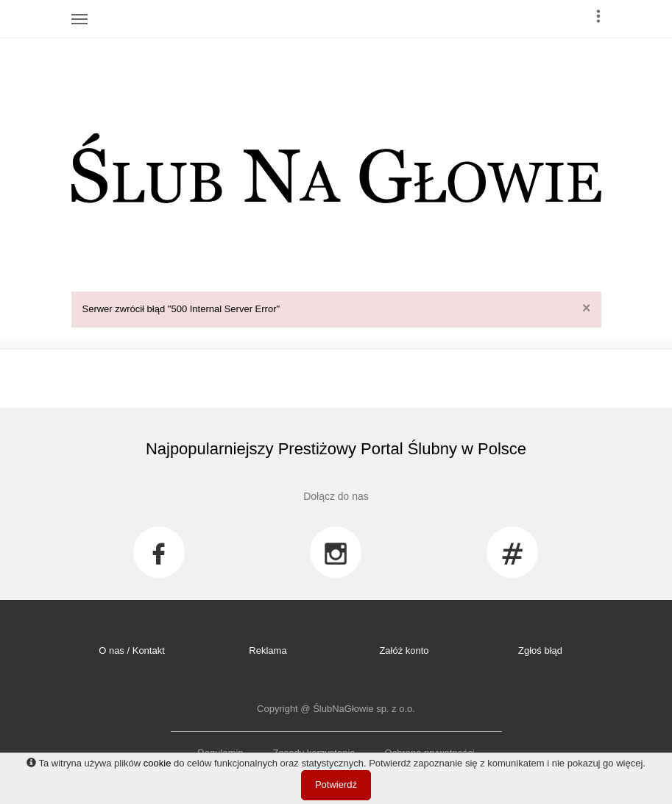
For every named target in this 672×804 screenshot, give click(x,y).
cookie (158, 763)
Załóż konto (404, 650)
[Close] (586, 308)
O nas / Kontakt (132, 650)
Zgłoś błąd (540, 650)
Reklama (268, 650)
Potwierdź (336, 784)
